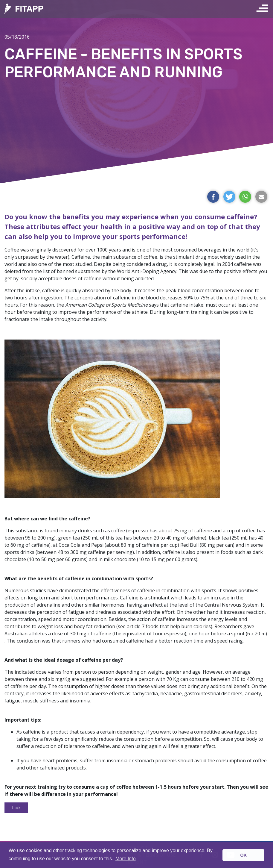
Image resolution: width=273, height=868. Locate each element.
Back (16, 808)
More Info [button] (126, 859)
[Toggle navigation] (264, 9)
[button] (213, 197)
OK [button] (243, 855)
